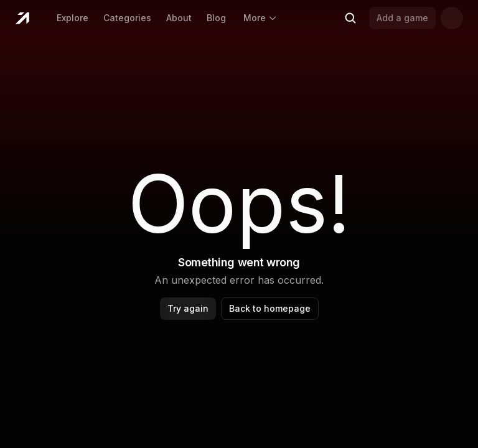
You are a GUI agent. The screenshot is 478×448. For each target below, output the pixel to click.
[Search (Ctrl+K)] (350, 18)
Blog (216, 18)
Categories (127, 18)
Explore (73, 18)
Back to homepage (270, 308)
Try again (188, 308)
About (179, 18)
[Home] (22, 18)
